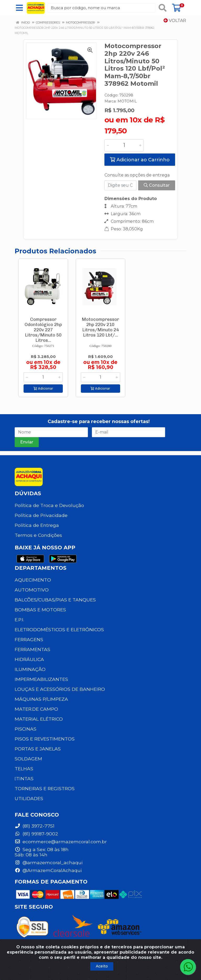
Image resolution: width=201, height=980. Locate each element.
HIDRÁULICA (29, 659)
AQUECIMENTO (33, 580)
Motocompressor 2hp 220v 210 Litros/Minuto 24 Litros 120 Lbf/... (100, 327)
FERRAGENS (29, 639)
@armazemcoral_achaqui (49, 862)
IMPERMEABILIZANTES (41, 679)
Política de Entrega (37, 525)
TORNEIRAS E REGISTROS (45, 788)
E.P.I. (19, 620)
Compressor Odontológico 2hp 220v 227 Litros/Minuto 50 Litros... (43, 330)
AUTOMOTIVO (32, 590)
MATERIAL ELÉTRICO (39, 719)
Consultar (157, 185)
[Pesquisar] (163, 8)
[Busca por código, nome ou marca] (101, 8)
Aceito (102, 966)
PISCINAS (26, 729)
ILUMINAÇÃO (30, 669)
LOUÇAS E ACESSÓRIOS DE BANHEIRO (60, 689)
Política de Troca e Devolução (49, 505)
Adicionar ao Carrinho (140, 160)
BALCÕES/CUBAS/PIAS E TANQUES (55, 600)
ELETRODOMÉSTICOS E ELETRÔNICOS (59, 629)
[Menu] (19, 8)
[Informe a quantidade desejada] (124, 145)
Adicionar (43, 388)
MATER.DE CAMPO (36, 709)
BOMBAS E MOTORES (40, 610)
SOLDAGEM (28, 759)
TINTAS (24, 779)
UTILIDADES (29, 798)
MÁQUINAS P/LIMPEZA (41, 699)
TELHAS (24, 769)
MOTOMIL (127, 101)
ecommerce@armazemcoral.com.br (61, 842)
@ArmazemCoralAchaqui (48, 870)
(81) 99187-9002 (36, 834)
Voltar (175, 21)
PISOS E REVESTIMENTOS (45, 739)
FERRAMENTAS (32, 649)
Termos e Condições (38, 535)
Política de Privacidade (41, 515)
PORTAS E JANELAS (38, 749)
